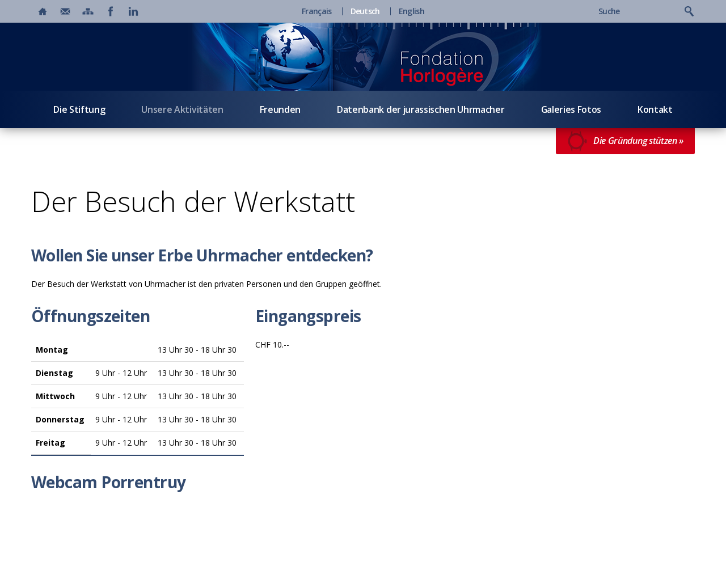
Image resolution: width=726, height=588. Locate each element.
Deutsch (365, 11)
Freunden (280, 109)
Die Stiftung (79, 109)
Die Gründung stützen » (625, 141)
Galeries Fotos (571, 109)
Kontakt (655, 109)
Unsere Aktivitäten (182, 109)
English (411, 11)
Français (316, 11)
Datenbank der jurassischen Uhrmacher (421, 109)
